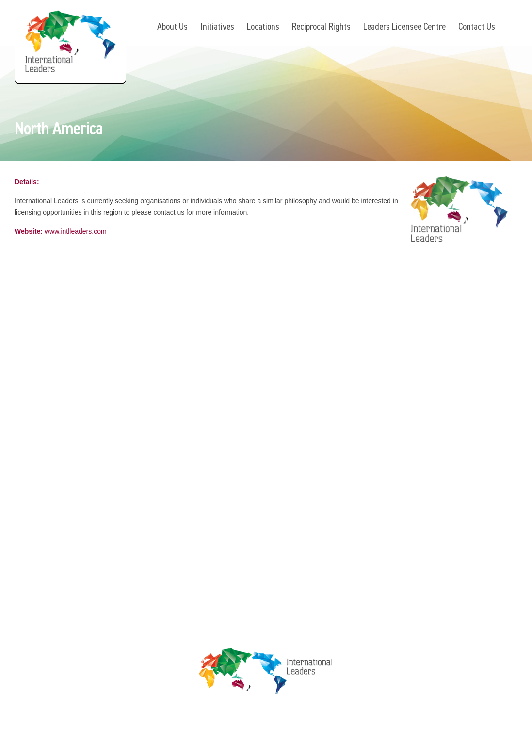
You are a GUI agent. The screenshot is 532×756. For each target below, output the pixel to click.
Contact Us (477, 26)
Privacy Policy (391, 353)
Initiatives (217, 26)
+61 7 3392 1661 (78, 344)
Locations (263, 26)
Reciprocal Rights (321, 26)
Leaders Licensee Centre (404, 26)
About (250, 334)
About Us (172, 26)
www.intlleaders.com (76, 232)
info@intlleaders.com (87, 358)
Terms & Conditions (401, 371)
